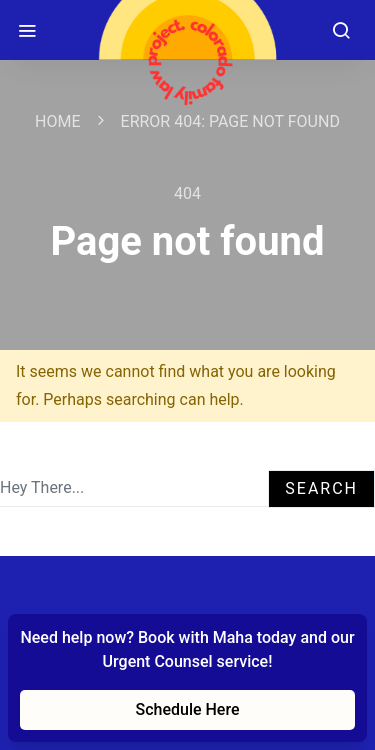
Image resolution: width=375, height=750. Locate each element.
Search (321, 488)
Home (57, 121)
